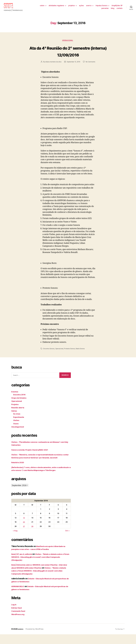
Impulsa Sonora (101, 7)
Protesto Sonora (71, 355)
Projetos (15, 411)
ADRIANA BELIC (19, 596)
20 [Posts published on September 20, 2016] (24, 532)
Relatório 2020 (18, 469)
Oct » (67, 540)
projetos (72, 7)
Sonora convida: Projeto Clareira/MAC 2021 (32, 456)
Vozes (16, 430)
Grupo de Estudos (20, 405)
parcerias (105, 10)
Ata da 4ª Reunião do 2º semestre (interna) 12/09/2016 (68, 54)
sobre (42, 7)
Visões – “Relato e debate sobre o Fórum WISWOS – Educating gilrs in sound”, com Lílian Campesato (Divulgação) (40, 567)
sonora (21, 639)
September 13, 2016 (81, 65)
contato (120, 10)
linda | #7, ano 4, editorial (23, 564)
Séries (14, 418)
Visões (17, 427)
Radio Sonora (82, 355)
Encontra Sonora (49, 355)
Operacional (68, 43)
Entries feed (17, 618)
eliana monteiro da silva (60, 65)
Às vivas (17, 421)
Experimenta (19, 424)
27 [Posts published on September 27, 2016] (24, 536)
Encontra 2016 (20, 401)
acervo (89, 7)
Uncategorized (18, 434)
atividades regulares (56, 7)
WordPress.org (19, 624)
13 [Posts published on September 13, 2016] (24, 527)
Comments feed (19, 621)
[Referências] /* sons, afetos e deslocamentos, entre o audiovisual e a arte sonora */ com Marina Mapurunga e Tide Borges (40, 477)
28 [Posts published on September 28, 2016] (33, 536)
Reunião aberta (18, 414)
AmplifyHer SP (117, 7)
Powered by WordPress (35, 639)
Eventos (15, 398)
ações (81, 7)
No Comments (69, 69)
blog (113, 10)
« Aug (15, 540)
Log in (14, 614)
